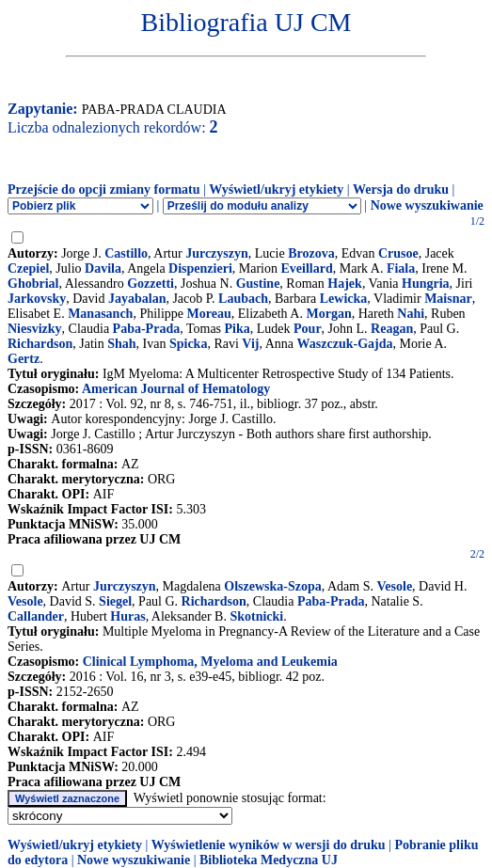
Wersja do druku (401, 189)
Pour (308, 329)
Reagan (392, 329)
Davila (103, 268)
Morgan (328, 314)
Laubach (243, 299)
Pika (238, 329)
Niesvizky (35, 329)
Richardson (40, 344)
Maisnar (448, 299)
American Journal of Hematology (176, 389)
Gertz (24, 359)
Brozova (311, 253)
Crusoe (398, 253)
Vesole (395, 586)
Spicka (188, 344)
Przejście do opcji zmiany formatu (104, 189)
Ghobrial (33, 284)
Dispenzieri (200, 268)
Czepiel (28, 268)
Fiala (401, 268)
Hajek (345, 284)
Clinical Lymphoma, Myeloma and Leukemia (210, 662)
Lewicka (344, 299)
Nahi (411, 314)
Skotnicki (256, 616)
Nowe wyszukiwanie (427, 205)
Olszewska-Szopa (272, 586)
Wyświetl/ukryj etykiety (276, 189)
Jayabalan (137, 299)
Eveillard (306, 268)
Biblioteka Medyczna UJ (269, 860)
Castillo (126, 253)
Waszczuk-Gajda (345, 344)
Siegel (115, 601)
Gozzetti (151, 284)
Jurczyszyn (217, 253)
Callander (36, 616)
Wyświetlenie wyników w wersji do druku (269, 845)
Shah (121, 344)
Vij (250, 344)
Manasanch (100, 314)
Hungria (426, 284)
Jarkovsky (37, 299)
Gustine (258, 284)
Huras (127, 616)
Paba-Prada (147, 329)
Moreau (209, 314)
